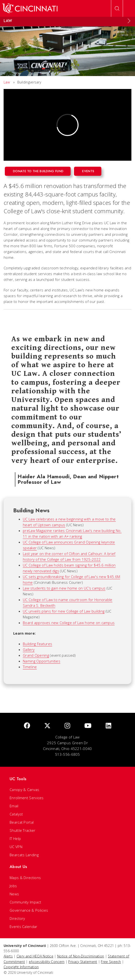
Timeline (30, 667)
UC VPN (16, 847)
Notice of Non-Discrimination (81, 956)
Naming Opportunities (42, 661)
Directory (17, 918)
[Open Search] (117, 8)
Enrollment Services (27, 798)
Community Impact (25, 902)
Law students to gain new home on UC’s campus (64, 588)
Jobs (13, 886)
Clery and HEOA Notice (35, 956)
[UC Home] (30, 8)
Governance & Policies (29, 910)
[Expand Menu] (129, 21)
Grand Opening (36, 655)
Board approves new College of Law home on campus (69, 623)
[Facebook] (27, 726)
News (14, 894)
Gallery (29, 649)
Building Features (37, 644)
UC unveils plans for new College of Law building (64, 611)
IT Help (15, 838)
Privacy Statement (83, 962)
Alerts (8, 956)
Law (7, 82)
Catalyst (16, 814)
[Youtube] (88, 726)
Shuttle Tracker (23, 830)
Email (14, 806)
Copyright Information (21, 967)
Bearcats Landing (24, 855)
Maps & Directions (25, 878)
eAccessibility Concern (47, 962)
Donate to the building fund (38, 171)
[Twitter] (47, 726)
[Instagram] (67, 726)
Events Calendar (24, 927)
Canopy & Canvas (25, 790)
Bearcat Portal (22, 822)
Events (88, 171)
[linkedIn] (108, 726)
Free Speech (111, 962)
